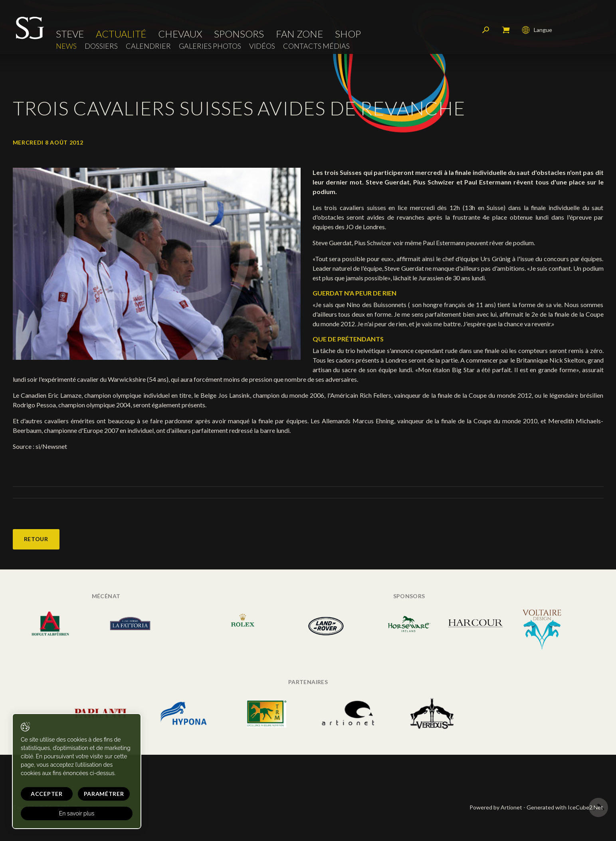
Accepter (47, 794)
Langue (537, 30)
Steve (70, 34)
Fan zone (299, 34)
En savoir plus (77, 813)
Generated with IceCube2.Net (565, 807)
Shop (348, 34)
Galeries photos (210, 46)
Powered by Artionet (496, 807)
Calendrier (148, 46)
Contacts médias (316, 46)
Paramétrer (104, 794)
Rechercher (486, 30)
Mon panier (506, 30)
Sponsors (239, 34)
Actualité (121, 34)
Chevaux (180, 34)
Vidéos (262, 46)
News (66, 46)
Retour (36, 539)
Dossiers (101, 46)
